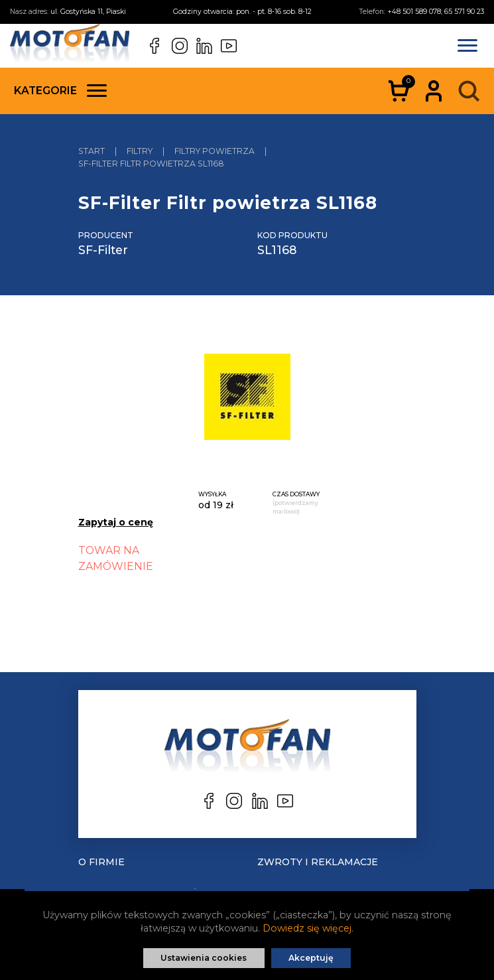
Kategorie (60, 91)
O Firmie (101, 862)
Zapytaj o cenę (116, 522)
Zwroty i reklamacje (318, 862)
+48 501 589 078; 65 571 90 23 (436, 12)
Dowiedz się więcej (307, 928)
